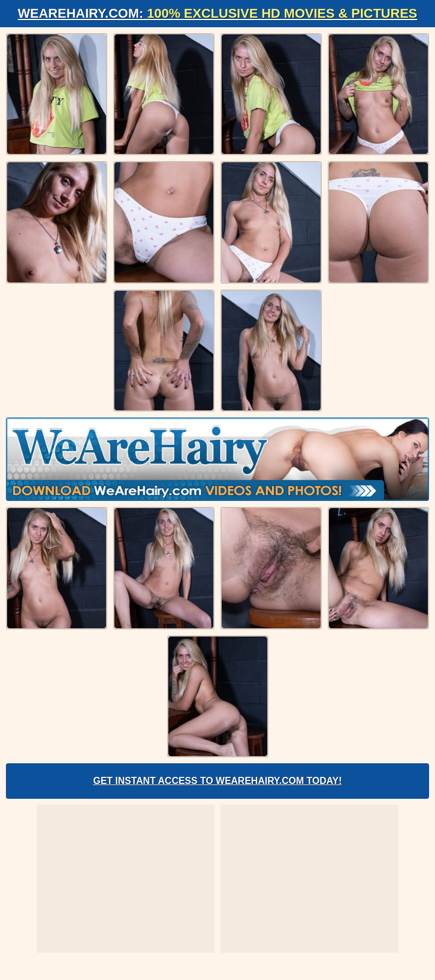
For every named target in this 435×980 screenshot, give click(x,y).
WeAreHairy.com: (217, 13)
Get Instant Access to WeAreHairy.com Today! (217, 781)
